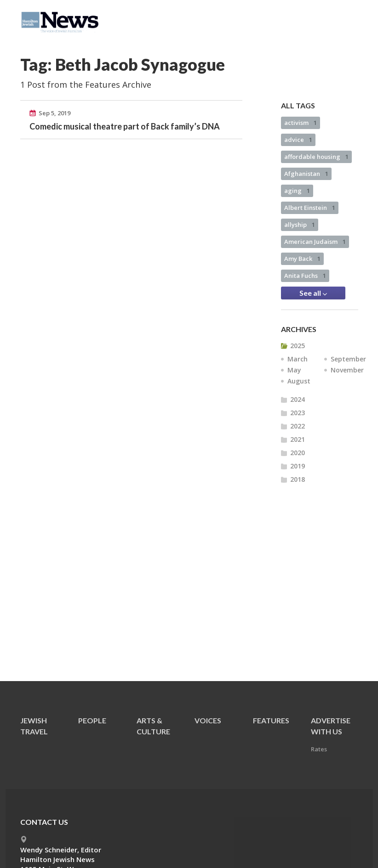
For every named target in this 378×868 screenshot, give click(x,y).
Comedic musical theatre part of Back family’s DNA (125, 126)
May (294, 370)
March (298, 359)
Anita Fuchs (305, 276)
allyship (300, 225)
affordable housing (316, 157)
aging (297, 191)
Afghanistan (306, 174)
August (299, 381)
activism (301, 123)
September (348, 359)
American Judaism (315, 242)
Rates (319, 749)
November (347, 370)
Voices (208, 720)
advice (298, 140)
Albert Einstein (310, 208)
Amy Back (302, 259)
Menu (348, 19)
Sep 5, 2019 (54, 113)
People (92, 720)
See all (313, 293)
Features (271, 720)
